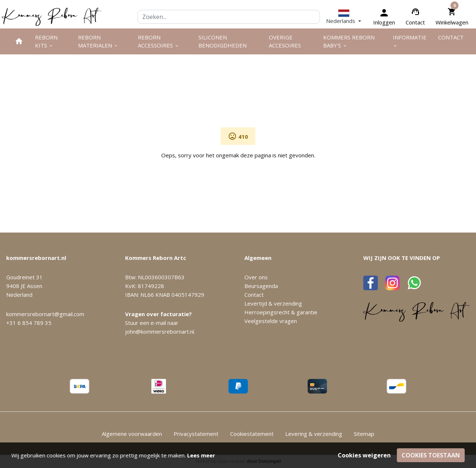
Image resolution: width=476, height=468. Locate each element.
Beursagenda (261, 286)
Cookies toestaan (431, 455)
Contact (415, 22)
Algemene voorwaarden (132, 434)
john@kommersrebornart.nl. (160, 331)
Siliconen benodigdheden (222, 41)
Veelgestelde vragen (271, 321)
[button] (344, 17)
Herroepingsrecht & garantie (281, 312)
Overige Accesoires (285, 41)
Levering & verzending (314, 434)
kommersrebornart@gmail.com (45, 314)
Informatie (410, 41)
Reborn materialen (98, 41)
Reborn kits (46, 41)
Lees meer (201, 455)
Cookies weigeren (364, 455)
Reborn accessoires (158, 41)
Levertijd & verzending (273, 303)
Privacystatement (196, 434)
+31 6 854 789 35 (29, 323)
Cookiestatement (252, 434)
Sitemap (364, 434)
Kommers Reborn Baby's (349, 41)
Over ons (256, 277)
